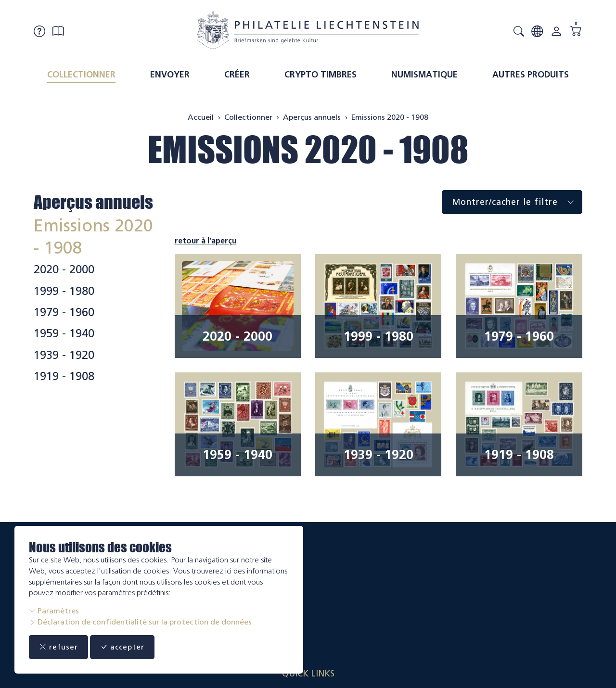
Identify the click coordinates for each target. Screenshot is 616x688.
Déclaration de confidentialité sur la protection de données (140, 622)
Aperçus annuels (93, 202)
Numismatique (424, 75)
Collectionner (81, 75)
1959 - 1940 (64, 333)
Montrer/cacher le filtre (517, 202)
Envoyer (170, 75)
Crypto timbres (321, 75)
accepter (130, 647)
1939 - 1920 (64, 355)
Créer (237, 75)
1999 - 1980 (64, 291)
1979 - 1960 (64, 312)
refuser (61, 647)
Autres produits (531, 75)
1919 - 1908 (64, 376)
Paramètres (54, 611)
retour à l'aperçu (205, 241)
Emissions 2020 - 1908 (308, 149)
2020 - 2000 (64, 269)
